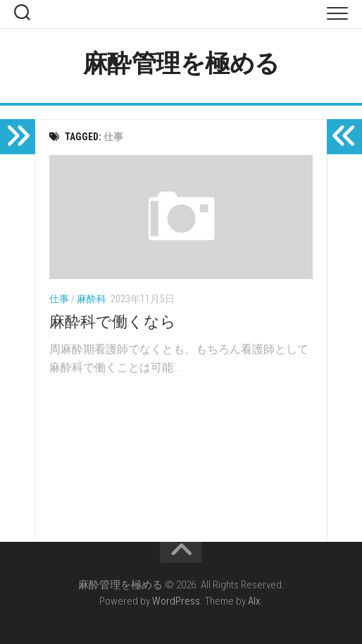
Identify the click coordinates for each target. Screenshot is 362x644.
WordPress (176, 601)
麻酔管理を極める (181, 64)
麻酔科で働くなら (113, 322)
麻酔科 (92, 299)
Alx (254, 601)
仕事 (59, 299)
